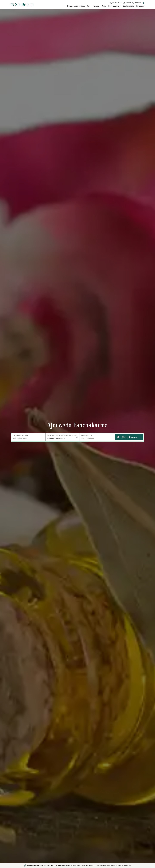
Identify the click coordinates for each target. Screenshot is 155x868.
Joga (104, 6)
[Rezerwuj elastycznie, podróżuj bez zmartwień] (130, 865)
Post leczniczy (114, 6)
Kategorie (140, 6)
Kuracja (96, 6)
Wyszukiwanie (127, 437)
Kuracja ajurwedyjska (76, 6)
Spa (89, 6)
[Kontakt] (136, 3)
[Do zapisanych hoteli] (143, 3)
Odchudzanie (128, 6)
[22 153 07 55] (116, 3)
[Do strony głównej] (23, 4)
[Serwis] (127, 3)
